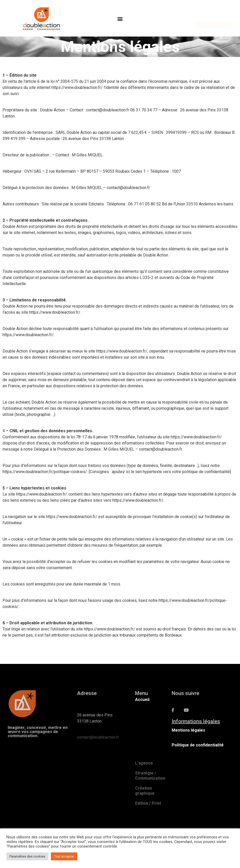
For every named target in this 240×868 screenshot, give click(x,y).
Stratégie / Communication (150, 802)
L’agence (144, 789)
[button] (120, 20)
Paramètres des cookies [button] (27, 856)
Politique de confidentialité (198, 745)
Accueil (142, 700)
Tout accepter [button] (64, 856)
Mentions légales (188, 730)
